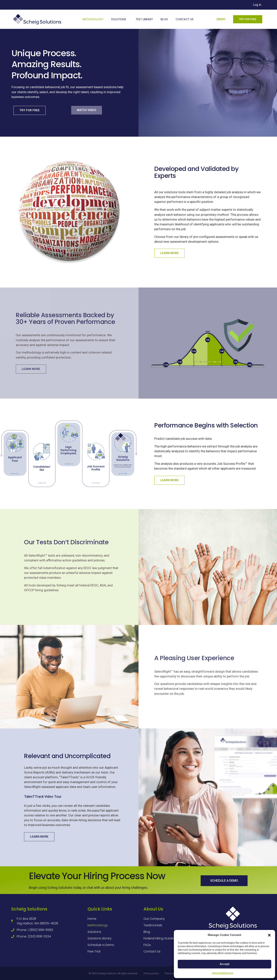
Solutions (120, 19)
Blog (164, 19)
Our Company (154, 919)
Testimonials (153, 925)
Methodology (93, 19)
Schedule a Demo (101, 945)
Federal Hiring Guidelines (162, 938)
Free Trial (94, 951)
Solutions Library (100, 938)
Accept (225, 964)
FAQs (147, 945)
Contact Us (185, 19)
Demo (221, 19)
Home (92, 919)
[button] (269, 935)
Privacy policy (151, 973)
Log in (257, 5)
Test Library (144, 19)
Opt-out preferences (223, 973)
